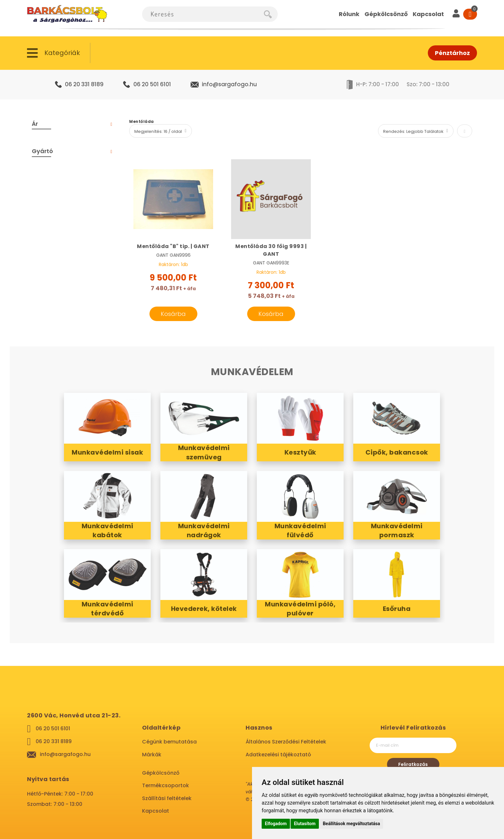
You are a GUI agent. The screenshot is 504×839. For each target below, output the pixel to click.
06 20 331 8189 (84, 84)
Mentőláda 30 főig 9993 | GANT (271, 250)
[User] (456, 14)
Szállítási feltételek (167, 798)
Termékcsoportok (166, 785)
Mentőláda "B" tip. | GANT (173, 246)
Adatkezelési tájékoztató (278, 755)
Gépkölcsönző (161, 773)
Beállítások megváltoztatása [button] (351, 824)
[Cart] (470, 14)
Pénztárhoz (452, 53)
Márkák (152, 755)
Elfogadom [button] (276, 824)
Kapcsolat (156, 811)
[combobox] (203, 14)
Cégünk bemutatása (169, 742)
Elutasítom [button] (305, 824)
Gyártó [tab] (42, 151)
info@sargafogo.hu (229, 84)
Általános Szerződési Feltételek (286, 742)
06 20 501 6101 (152, 84)
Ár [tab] (35, 124)
